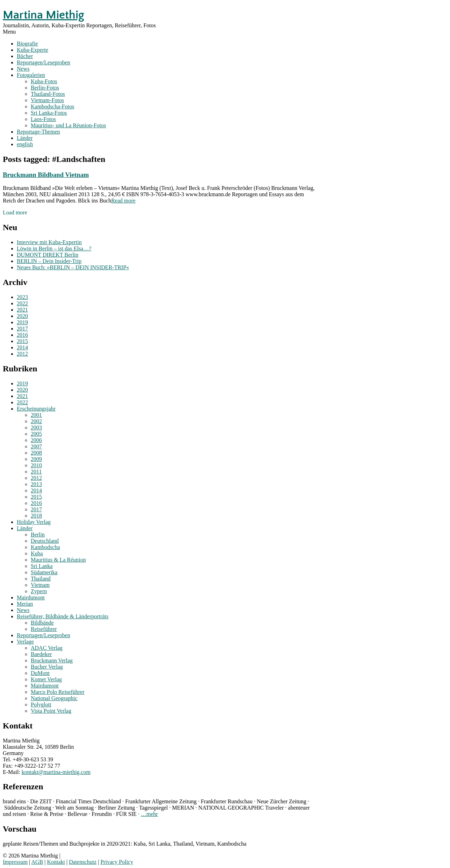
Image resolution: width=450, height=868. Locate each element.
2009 (36, 459)
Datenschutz (83, 862)
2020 (22, 316)
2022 (22, 303)
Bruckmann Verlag (52, 660)
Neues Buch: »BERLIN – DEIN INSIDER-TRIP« (73, 267)
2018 (36, 516)
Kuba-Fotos (44, 81)
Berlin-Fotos (45, 88)
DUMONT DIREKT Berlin (48, 255)
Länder (25, 138)
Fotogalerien (31, 75)
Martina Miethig (43, 15)
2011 (36, 472)
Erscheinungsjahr (36, 409)
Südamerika (44, 572)
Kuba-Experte (32, 50)
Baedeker (41, 654)
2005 (36, 434)
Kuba (37, 553)
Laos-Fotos (43, 119)
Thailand (41, 579)
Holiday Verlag (34, 522)
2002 (36, 421)
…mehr (149, 814)
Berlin (38, 535)
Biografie (27, 44)
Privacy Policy (117, 862)
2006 (36, 440)
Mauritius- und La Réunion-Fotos (68, 125)
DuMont (40, 673)
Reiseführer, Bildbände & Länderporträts (63, 616)
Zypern (39, 591)
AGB (37, 862)
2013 (36, 484)
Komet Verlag (46, 679)
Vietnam (40, 585)
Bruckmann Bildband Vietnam (46, 175)
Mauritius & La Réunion (58, 560)
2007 (36, 446)
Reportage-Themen (38, 132)
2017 (22, 329)
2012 (22, 354)
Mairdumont (31, 597)
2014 (22, 347)
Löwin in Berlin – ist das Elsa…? (54, 248)
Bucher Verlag (47, 667)
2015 (22, 341)
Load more (15, 212)
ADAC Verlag (47, 648)
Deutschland (45, 541)
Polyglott (41, 705)
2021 (22, 310)
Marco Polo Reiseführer (58, 692)
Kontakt (56, 862)
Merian (25, 604)
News (23, 69)
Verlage (25, 642)
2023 (22, 297)
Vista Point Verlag (51, 711)
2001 (36, 415)
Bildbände (42, 623)
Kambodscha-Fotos (52, 106)
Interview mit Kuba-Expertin (49, 242)
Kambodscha (45, 547)
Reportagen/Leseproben (43, 62)
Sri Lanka (42, 566)
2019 (22, 322)
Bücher (25, 56)
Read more (123, 201)
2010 (36, 465)
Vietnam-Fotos (47, 100)
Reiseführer (44, 629)
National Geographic (54, 698)
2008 (36, 453)
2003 (36, 428)
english (25, 144)
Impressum (15, 862)
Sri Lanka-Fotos (49, 113)
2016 (22, 335)
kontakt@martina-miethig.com (56, 772)
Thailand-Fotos (48, 94)
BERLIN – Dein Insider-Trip (49, 261)
